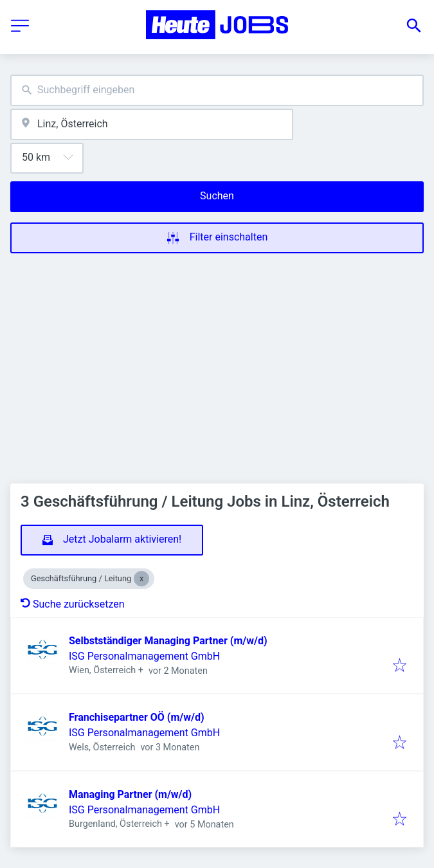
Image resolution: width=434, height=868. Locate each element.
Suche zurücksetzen (73, 604)
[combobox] (217, 90)
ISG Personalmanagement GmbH (144, 656)
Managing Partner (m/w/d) (130, 794)
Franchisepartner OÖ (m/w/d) (137, 717)
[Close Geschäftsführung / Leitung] (141, 579)
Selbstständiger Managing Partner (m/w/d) (168, 641)
